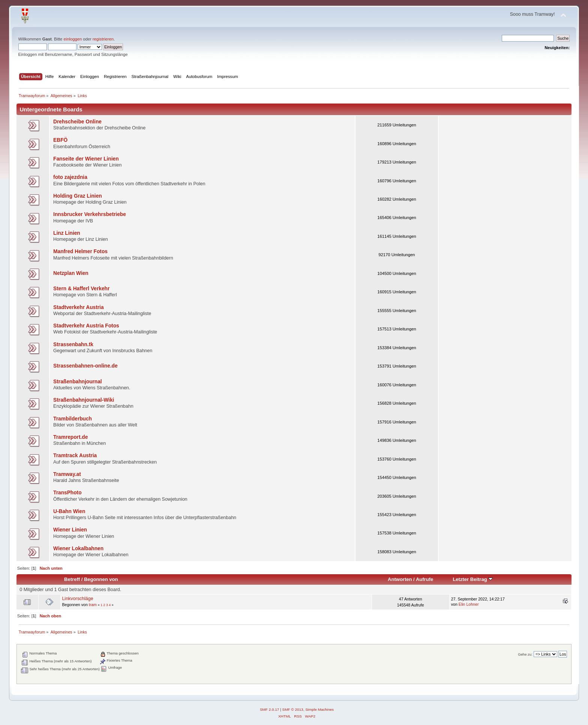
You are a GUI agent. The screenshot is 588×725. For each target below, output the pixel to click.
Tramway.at (67, 474)
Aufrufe (424, 579)
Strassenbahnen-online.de (85, 366)
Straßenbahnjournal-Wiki (84, 400)
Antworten (400, 579)
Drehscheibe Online (77, 122)
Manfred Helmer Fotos (80, 251)
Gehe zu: (525, 654)
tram (93, 605)
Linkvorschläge (77, 599)
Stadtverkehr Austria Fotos (86, 326)
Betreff (72, 579)
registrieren (103, 39)
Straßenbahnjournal (78, 382)
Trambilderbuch (73, 419)
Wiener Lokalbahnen (78, 549)
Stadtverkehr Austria (78, 307)
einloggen (73, 39)
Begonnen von (101, 579)
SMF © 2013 (293, 709)
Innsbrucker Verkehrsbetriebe (90, 214)
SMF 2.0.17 (270, 709)
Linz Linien (67, 233)
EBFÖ (60, 140)
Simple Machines (319, 709)
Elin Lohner (469, 604)
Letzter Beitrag (473, 579)
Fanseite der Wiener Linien (86, 159)
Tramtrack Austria (75, 456)
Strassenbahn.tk (73, 344)
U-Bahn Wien (69, 511)
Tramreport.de (70, 437)
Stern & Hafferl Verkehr (81, 289)
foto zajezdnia (70, 177)
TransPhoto (67, 493)
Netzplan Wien (71, 273)
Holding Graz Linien (78, 196)
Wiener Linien (70, 530)
